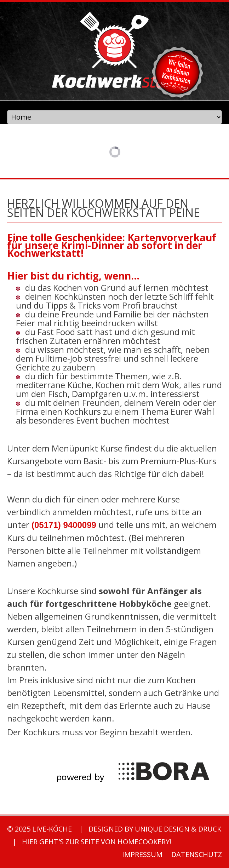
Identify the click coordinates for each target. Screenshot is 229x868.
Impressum (142, 854)
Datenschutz (197, 854)
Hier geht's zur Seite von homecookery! (97, 842)
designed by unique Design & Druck (155, 829)
